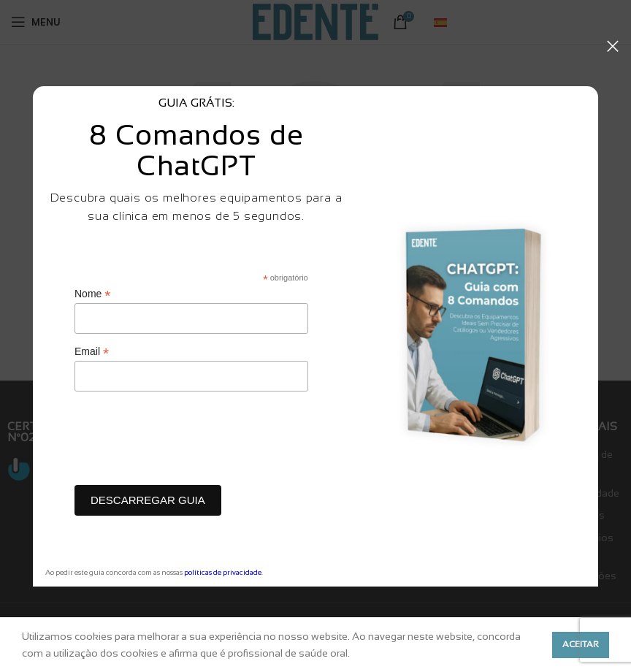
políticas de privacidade (223, 572)
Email (92, 352)
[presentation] (186, 442)
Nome (92, 294)
